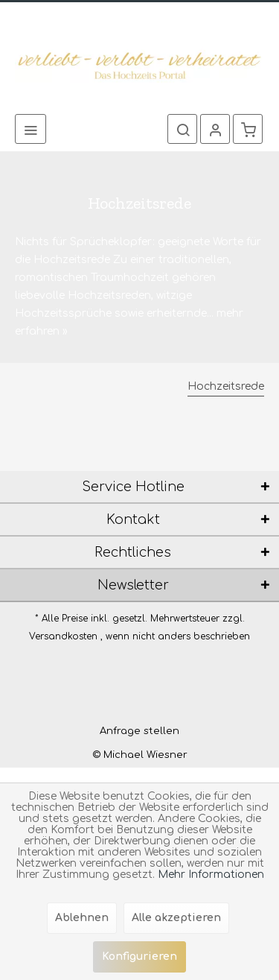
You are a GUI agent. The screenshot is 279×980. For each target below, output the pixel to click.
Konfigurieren (139, 957)
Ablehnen (82, 918)
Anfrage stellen (139, 731)
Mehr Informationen (211, 875)
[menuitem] (31, 129)
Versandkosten (63, 636)
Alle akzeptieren (176, 918)
